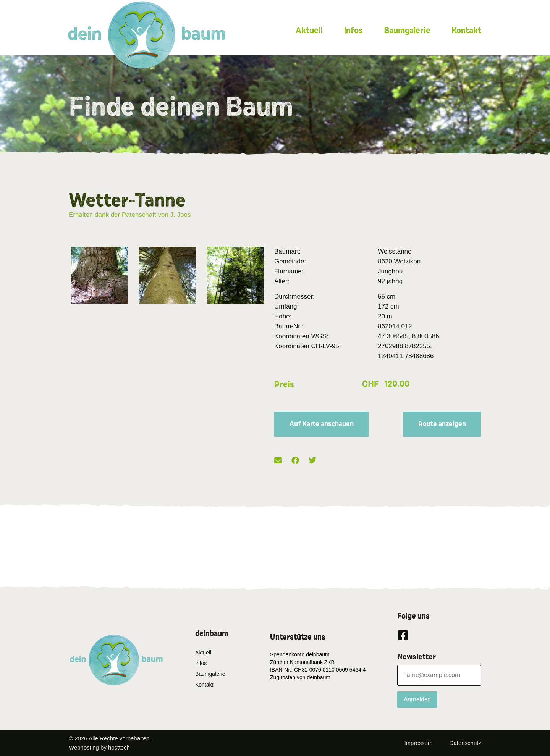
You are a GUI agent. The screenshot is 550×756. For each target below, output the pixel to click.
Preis (284, 384)
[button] (278, 461)
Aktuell (309, 31)
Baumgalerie (407, 31)
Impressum (418, 743)
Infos (353, 31)
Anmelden (417, 699)
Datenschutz (465, 743)
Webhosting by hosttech (99, 747)
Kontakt (466, 31)
